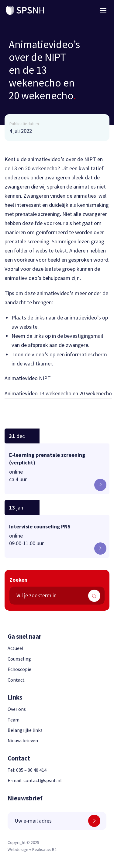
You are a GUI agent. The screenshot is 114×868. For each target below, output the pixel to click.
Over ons (17, 709)
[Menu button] (103, 10)
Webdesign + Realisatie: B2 (32, 849)
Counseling (19, 659)
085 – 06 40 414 (31, 770)
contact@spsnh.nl (43, 780)
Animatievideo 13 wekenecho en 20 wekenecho (58, 393)
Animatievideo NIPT (28, 378)
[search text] (57, 596)
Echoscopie (19, 669)
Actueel (16, 648)
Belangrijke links (25, 730)
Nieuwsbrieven (23, 740)
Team (14, 720)
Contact (16, 680)
